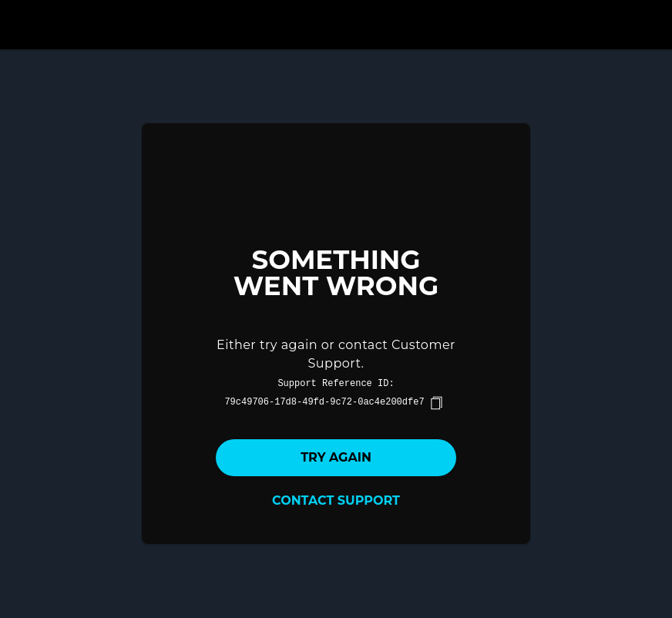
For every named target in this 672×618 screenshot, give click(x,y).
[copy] (436, 403)
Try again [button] (336, 457)
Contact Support (336, 500)
